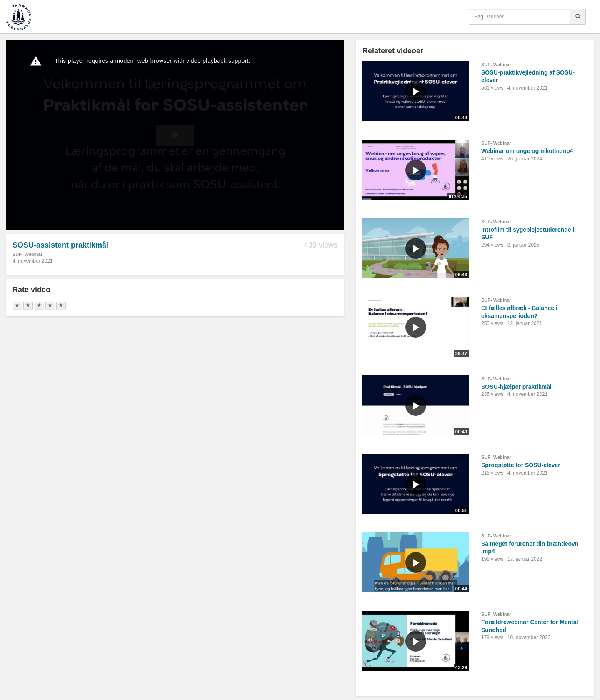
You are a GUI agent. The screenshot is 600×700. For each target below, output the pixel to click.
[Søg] (578, 17)
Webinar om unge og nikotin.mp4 (527, 151)
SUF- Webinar (27, 254)
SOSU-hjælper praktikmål (516, 387)
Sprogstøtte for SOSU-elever (521, 465)
